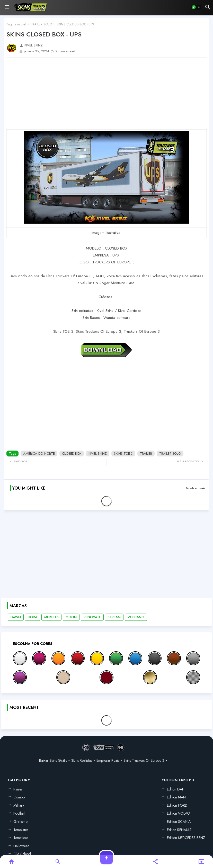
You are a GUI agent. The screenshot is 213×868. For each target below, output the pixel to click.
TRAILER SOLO (41, 24)
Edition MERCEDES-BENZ (186, 838)
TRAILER (146, 454)
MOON (71, 617)
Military (19, 805)
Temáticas (21, 838)
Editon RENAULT (179, 830)
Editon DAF (175, 789)
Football (19, 813)
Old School (22, 854)
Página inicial (16, 24)
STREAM (114, 617)
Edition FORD (177, 805)
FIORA (33, 617)
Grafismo (20, 822)
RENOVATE (92, 617)
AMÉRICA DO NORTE (39, 454)
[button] (196, 7)
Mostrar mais (196, 488)
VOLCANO (136, 617)
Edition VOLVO (179, 813)
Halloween (21, 846)
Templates (21, 830)
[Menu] (7, 7)
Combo (19, 797)
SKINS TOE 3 (123, 454)
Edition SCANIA (179, 822)
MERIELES (51, 617)
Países (18, 789)
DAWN (16, 617)
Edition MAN (176, 797)
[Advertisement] (106, 93)
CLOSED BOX (72, 454)
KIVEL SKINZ (98, 454)
